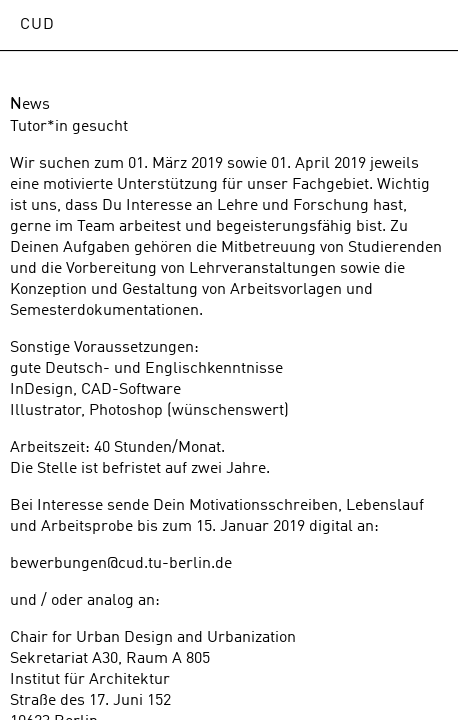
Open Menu (423, 25)
